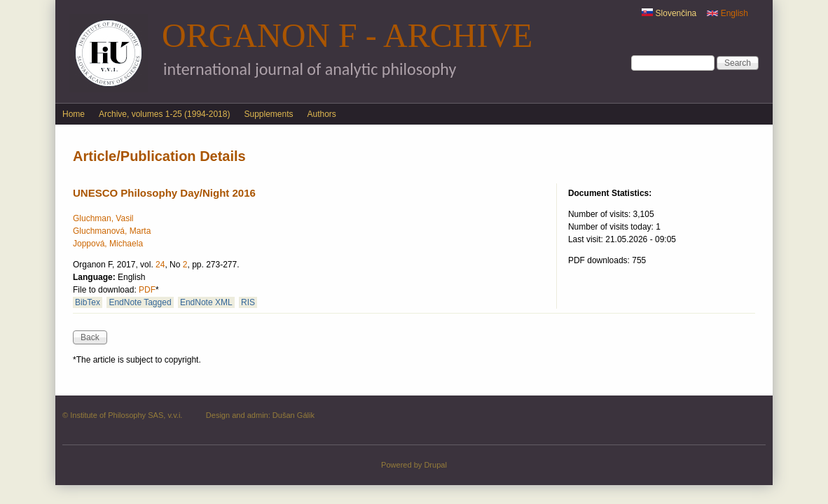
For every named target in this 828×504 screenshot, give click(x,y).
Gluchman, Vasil (103, 218)
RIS (248, 302)
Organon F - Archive (347, 35)
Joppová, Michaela (108, 244)
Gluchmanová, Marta (112, 231)
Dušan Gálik (294, 415)
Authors (322, 114)
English (727, 13)
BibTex (88, 302)
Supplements (268, 114)
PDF (147, 290)
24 (160, 265)
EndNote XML (206, 302)
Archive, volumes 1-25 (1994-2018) (164, 114)
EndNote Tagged (140, 302)
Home (74, 114)
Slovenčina (669, 13)
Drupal (435, 465)
